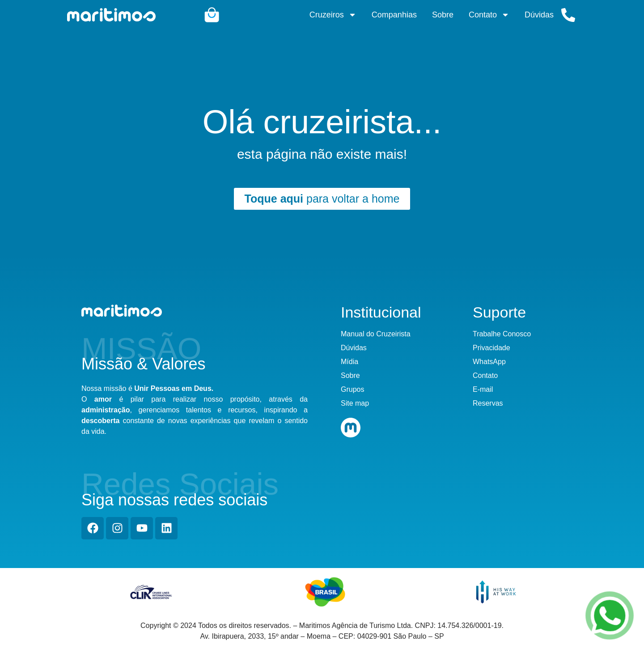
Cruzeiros (333, 15)
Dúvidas (539, 15)
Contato (489, 15)
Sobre (443, 15)
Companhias (394, 15)
